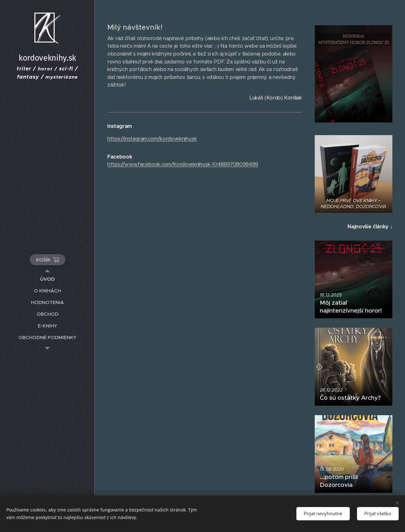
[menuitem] (47, 279)
